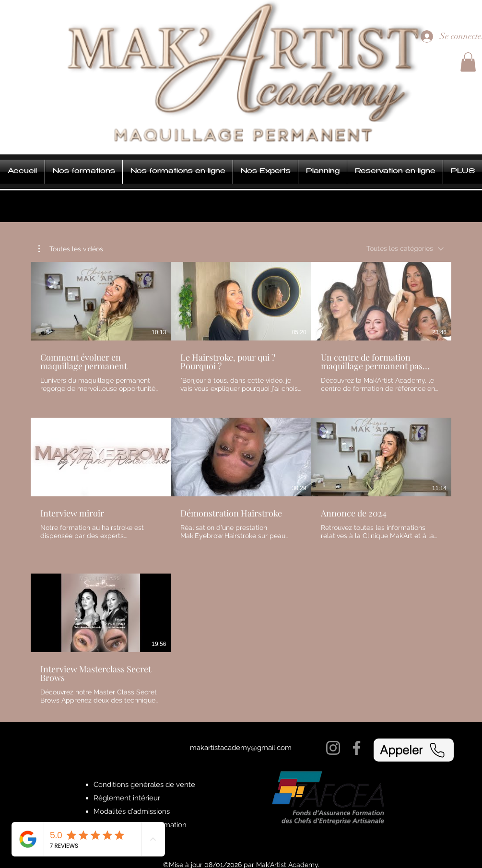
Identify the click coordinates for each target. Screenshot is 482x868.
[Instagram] (333, 748)
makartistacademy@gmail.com (241, 748)
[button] (468, 62)
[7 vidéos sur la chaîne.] (241, 483)
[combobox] (405, 249)
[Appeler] (414, 750)
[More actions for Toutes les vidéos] (71, 249)
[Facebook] (357, 748)
